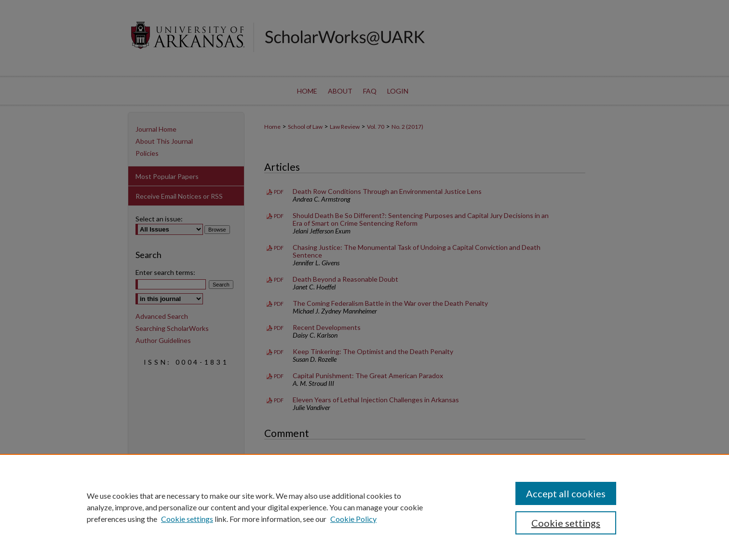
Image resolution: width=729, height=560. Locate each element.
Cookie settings (187, 519)
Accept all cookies (566, 493)
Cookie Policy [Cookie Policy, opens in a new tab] (353, 519)
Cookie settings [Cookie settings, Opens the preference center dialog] (566, 523)
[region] (364, 507)
